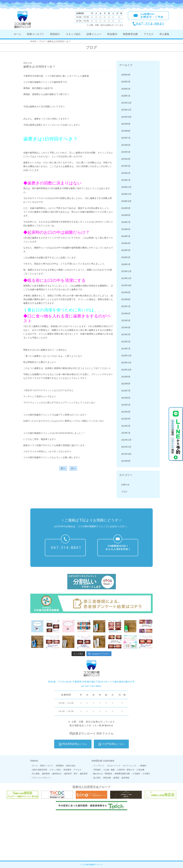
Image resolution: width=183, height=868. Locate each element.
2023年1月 (126, 349)
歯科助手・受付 (71, 774)
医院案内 (60, 766)
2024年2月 (126, 257)
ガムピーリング (114, 766)
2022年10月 (126, 370)
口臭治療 (141, 770)
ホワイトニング (130, 766)
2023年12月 (126, 271)
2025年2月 (126, 173)
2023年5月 (126, 321)
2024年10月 (126, 201)
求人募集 (164, 34)
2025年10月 (126, 117)
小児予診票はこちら (111, 744)
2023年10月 (126, 285)
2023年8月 (126, 299)
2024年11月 (126, 194)
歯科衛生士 (57, 774)
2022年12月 (126, 356)
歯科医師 (46, 774)
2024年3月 (126, 250)
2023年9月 (126, 292)
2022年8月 (126, 384)
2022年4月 (126, 412)
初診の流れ (71, 766)
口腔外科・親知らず (126, 770)
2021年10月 (126, 454)
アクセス (149, 34)
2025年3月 (126, 166)
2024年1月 (126, 264)
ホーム (17, 34)
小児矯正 (146, 774)
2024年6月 (126, 229)
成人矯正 (97, 778)
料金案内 (112, 34)
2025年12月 (126, 103)
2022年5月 (126, 405)
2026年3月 (126, 82)
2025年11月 (126, 110)
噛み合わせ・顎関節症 (103, 774)
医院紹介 (55, 34)
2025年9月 (126, 124)
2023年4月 (126, 328)
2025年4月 (126, 159)
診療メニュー (94, 34)
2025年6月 (126, 145)
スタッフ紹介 (73, 34)
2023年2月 (126, 342)
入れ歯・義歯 (109, 770)
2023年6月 (126, 314)
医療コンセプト (36, 34)
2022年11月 (126, 363)
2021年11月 (126, 447)
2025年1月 (126, 180)
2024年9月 (126, 208)
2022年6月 (126, 398)
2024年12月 (126, 187)
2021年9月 (126, 461)
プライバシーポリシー (42, 778)
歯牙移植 (125, 778)
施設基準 (84, 774)
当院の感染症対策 (40, 770)
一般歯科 (142, 766)
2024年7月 (126, 222)
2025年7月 (126, 138)
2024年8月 (126, 215)
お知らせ (125, 485)
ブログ (124, 492)
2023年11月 (126, 278)
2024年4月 (126, 243)
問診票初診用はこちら (73, 744)
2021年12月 (126, 440)
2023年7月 (126, 306)
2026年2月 (126, 89)
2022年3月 (126, 419)
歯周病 (116, 778)
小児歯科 (136, 774)
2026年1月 (126, 96)
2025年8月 (126, 131)
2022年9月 (126, 377)
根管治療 (107, 778)
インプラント (99, 766)
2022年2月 (126, 426)
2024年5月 (126, 236)
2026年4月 (126, 75)
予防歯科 (97, 770)
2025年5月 (126, 152)
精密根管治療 (130, 34)
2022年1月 (126, 433)
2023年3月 (126, 335)
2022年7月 (126, 391)
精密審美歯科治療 (122, 774)
